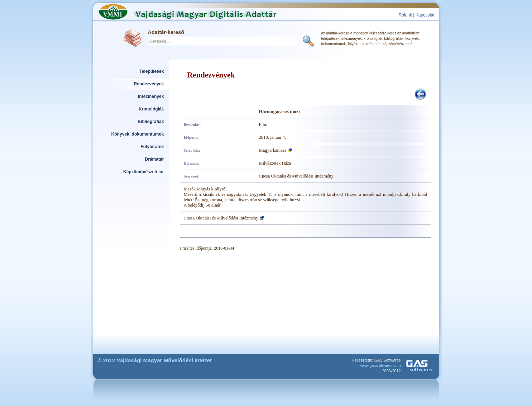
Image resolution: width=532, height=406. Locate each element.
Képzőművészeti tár (143, 172)
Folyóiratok (152, 147)
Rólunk (405, 15)
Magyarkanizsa (273, 150)
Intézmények (151, 96)
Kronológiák (151, 109)
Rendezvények (149, 84)
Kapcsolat (425, 15)
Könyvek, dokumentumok (138, 134)
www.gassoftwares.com (381, 365)
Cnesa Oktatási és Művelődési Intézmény (221, 218)
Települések (152, 71)
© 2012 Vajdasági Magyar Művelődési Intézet (155, 360)
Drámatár (154, 159)
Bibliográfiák (151, 122)
